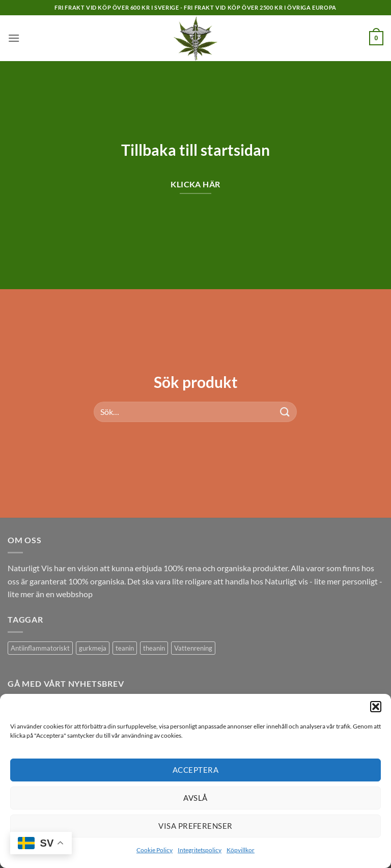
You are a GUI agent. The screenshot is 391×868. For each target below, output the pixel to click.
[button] (376, 707)
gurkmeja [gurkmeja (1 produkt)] (93, 648)
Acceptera (195, 770)
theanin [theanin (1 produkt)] (154, 648)
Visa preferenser (195, 826)
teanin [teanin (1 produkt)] (125, 648)
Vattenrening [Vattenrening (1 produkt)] (193, 648)
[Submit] (285, 412)
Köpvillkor (241, 850)
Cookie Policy (155, 850)
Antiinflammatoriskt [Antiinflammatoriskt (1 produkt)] (40, 648)
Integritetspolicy (200, 850)
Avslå (195, 798)
